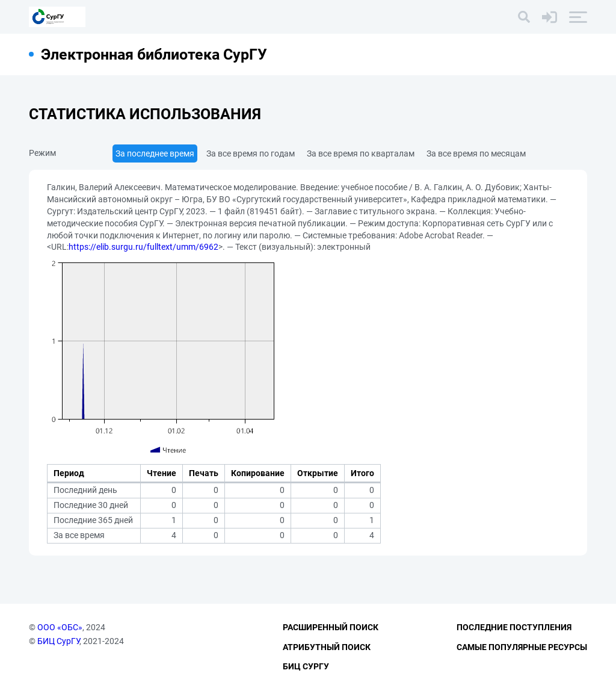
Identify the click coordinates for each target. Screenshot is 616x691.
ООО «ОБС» (60, 627)
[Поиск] (524, 17)
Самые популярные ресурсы (522, 647)
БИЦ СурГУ (58, 641)
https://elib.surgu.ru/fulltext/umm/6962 (143, 247)
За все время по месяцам (476, 153)
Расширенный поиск (331, 627)
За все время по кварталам (361, 153)
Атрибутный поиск (327, 647)
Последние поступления (514, 627)
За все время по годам (251, 153)
